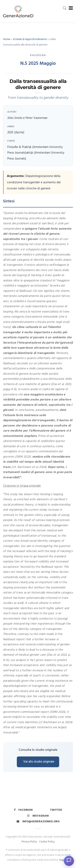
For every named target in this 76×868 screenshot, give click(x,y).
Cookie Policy (47, 842)
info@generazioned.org (38, 822)
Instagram (38, 816)
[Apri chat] (69, 861)
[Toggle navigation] (70, 8)
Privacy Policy (29, 842)
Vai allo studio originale (39, 762)
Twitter (56, 810)
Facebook (23, 810)
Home (7, 39)
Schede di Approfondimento (30, 39)
